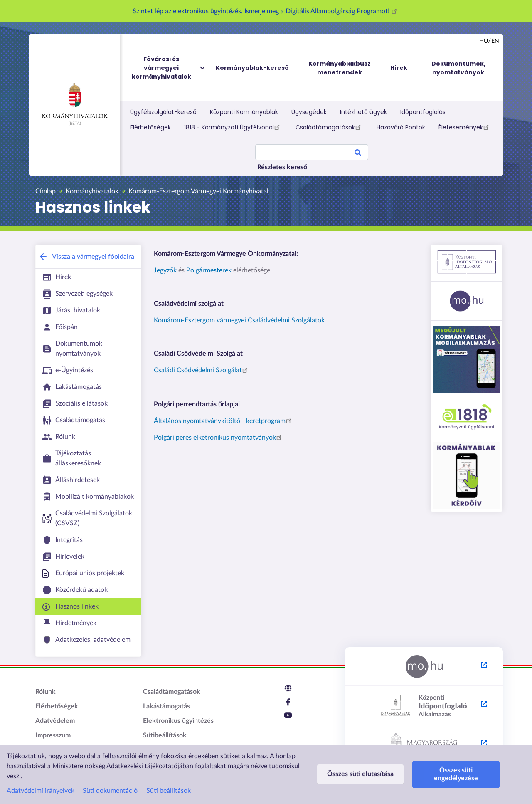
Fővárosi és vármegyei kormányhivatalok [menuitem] (169, 68)
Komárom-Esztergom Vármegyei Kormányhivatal (198, 191)
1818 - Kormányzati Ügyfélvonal (233, 127)
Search (358, 154)
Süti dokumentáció (110, 791)
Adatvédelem (55, 721)
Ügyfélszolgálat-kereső (163, 112)
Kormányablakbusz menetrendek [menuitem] (340, 68)
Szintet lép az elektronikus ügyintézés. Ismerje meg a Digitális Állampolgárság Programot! (266, 11)
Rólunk (46, 692)
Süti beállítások (169, 791)
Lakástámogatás (166, 706)
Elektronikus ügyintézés (178, 721)
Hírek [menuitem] (399, 68)
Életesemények (465, 127)
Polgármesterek (209, 270)
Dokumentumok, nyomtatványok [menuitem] (458, 68)
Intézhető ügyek (363, 112)
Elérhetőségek (150, 127)
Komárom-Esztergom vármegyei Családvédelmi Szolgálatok (239, 320)
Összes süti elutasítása (360, 774)
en (495, 41)
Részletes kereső (282, 167)
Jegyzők (165, 270)
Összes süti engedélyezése (456, 774)
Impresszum (53, 735)
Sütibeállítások (165, 735)
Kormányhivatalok (75, 101)
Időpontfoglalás (423, 112)
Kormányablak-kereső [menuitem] (252, 68)
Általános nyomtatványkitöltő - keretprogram (224, 421)
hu (484, 41)
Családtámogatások (329, 127)
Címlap (46, 191)
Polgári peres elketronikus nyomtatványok (219, 438)
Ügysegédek (309, 112)
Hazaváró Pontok (401, 127)
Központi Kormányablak (244, 112)
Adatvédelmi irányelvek (41, 791)
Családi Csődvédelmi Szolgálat (202, 370)
